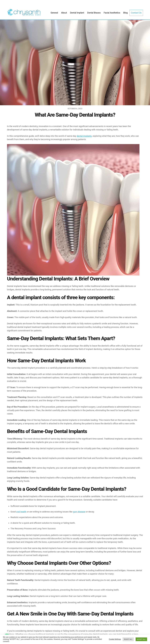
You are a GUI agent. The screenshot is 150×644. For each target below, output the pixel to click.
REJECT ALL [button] (128, 639)
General (54, 13)
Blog (125, 13)
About (64, 13)
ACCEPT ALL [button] (141, 639)
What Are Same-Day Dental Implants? (75, 115)
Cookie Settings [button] (115, 639)
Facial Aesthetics (112, 13)
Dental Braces (94, 13)
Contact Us (136, 13)
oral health (21, 512)
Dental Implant (77, 13)
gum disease (79, 512)
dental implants (84, 136)
